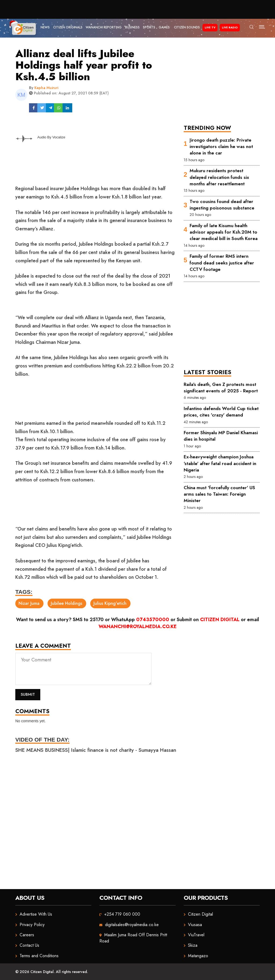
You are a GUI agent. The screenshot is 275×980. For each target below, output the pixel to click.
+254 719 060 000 (122, 914)
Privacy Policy (32, 925)
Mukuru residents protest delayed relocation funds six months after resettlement (219, 177)
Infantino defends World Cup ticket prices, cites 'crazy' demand (221, 412)
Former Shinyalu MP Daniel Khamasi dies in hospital (221, 436)
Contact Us (29, 945)
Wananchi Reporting (104, 27)
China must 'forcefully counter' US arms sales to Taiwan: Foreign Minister (219, 494)
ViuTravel (196, 935)
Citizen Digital (220, 620)
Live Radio (230, 27)
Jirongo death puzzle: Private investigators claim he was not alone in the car (221, 147)
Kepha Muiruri (46, 88)
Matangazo (198, 956)
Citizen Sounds (187, 27)
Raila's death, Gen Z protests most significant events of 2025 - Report (221, 388)
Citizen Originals (68, 27)
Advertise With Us (36, 914)
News (45, 27)
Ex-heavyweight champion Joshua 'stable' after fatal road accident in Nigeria (220, 463)
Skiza (193, 945)
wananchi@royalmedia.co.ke (138, 627)
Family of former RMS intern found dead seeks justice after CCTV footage (222, 263)
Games (164, 27)
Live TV (210, 27)
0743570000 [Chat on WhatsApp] (153, 620)
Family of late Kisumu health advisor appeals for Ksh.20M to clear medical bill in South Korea (224, 232)
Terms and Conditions (39, 956)
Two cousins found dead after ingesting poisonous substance (222, 205)
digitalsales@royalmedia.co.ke (132, 925)
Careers (27, 935)
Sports (149, 27)
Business (132, 27)
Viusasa (195, 925)
